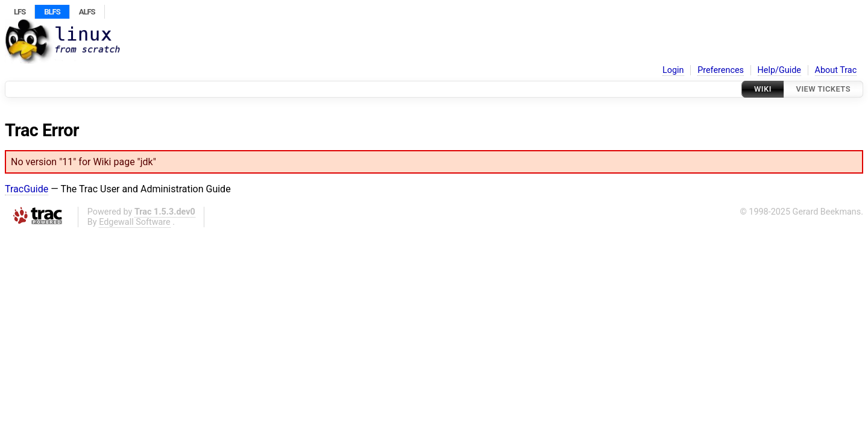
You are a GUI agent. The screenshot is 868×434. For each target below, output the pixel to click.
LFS (20, 12)
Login (673, 70)
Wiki (763, 89)
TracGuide (27, 189)
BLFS (52, 12)
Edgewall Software (135, 222)
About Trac (836, 70)
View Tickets (823, 89)
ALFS (87, 12)
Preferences (721, 70)
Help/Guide (779, 70)
